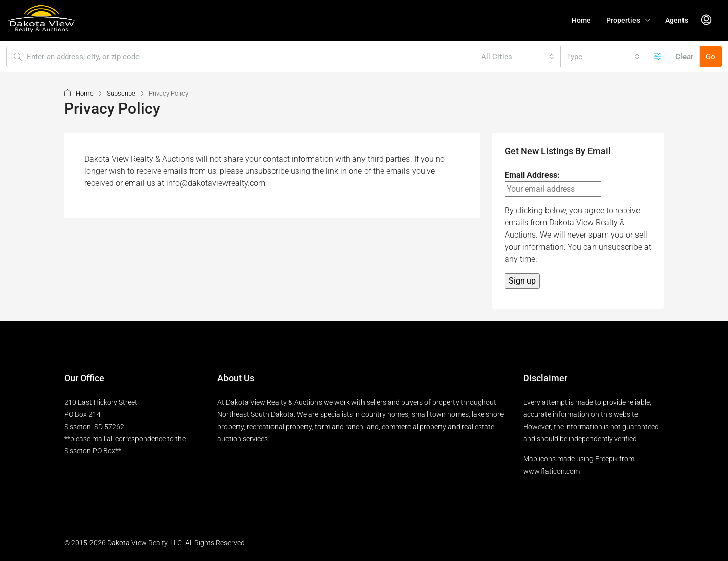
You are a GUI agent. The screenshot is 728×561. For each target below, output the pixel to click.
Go (711, 57)
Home (581, 20)
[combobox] (518, 57)
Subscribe (121, 93)
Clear (684, 57)
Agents (677, 20)
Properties (623, 20)
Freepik (606, 459)
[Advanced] (657, 57)
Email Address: (553, 183)
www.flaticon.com (552, 471)
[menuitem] (706, 20)
